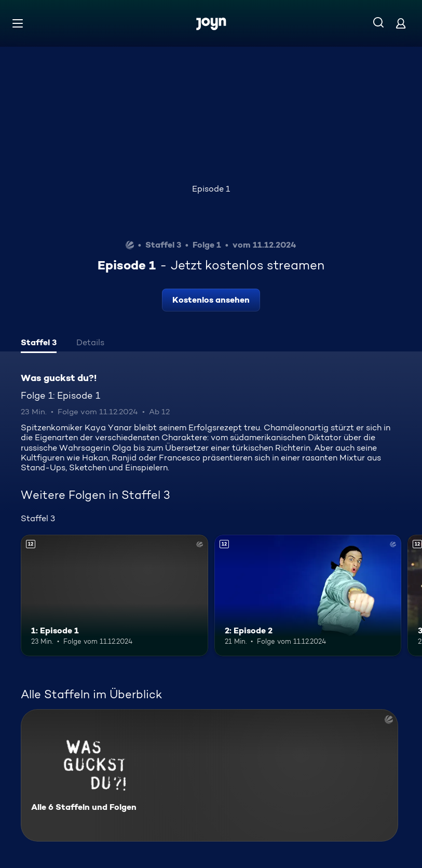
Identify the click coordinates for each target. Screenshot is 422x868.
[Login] (401, 23)
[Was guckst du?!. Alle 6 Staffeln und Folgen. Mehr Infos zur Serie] (209, 775)
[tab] (39, 344)
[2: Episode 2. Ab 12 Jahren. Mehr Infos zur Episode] (308, 595)
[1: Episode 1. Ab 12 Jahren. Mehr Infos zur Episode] (114, 595)
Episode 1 (211, 189)
